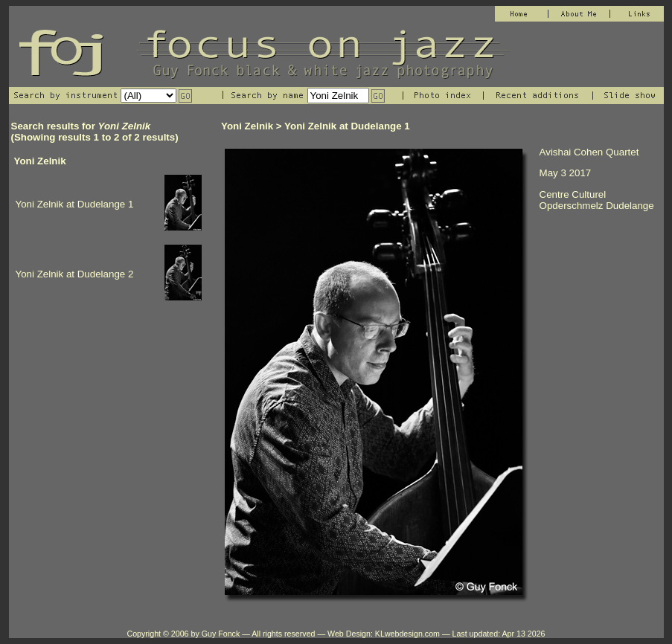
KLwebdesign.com (407, 634)
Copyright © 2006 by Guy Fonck (183, 634)
